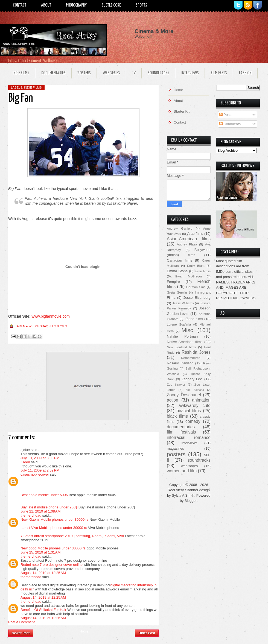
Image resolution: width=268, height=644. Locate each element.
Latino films (194, 319)
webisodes (189, 466)
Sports (141, 5)
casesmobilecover (35, 474)
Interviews (190, 73)
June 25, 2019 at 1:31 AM (40, 552)
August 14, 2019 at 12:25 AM (43, 573)
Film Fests (219, 73)
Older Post (147, 633)
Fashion (245, 73)
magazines (175, 448)
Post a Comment (21, 622)
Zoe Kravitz (176, 384)
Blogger (191, 501)
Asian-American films (189, 239)
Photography (76, 5)
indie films (33, 87)
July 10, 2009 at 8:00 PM (40, 458)
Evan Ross (203, 271)
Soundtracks (158, 73)
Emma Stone (177, 271)
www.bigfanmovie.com (51, 316)
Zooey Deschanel (184, 395)
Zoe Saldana (195, 390)
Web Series (111, 73)
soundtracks (199, 460)
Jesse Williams (183, 303)
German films (196, 287)
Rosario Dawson (180, 363)
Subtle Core (111, 5)
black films (177, 416)
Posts (226, 115)
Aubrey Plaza (187, 244)
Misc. (188, 330)
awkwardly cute (195, 406)
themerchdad (31, 515)
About (46, 5)
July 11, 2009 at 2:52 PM (40, 470)
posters (176, 454)
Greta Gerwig (177, 292)
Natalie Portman (182, 336)
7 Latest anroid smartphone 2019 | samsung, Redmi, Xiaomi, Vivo (72, 536)
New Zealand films (181, 347)
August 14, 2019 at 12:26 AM (43, 618)
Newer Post (21, 633)
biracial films (189, 411)
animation (201, 400)
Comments (230, 124)
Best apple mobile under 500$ (44, 495)
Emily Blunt (196, 266)
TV (134, 73)
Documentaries (53, 73)
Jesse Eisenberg (197, 298)
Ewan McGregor (189, 276)
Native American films (185, 342)
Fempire (173, 282)
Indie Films (21, 73)
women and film (182, 471)
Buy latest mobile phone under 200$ (49, 507)
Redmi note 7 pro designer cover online (52, 565)
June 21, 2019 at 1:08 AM (40, 511)
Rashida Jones (196, 352)
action (173, 400)
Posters (84, 73)
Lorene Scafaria (179, 324)
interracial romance (189, 437)
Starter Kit (182, 111)
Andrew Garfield (180, 228)
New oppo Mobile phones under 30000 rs (53, 548)
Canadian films (180, 260)
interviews (190, 443)
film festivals (181, 432)
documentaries (181, 427)
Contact (20, 5)
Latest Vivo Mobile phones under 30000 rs (54, 528)
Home (84, 631)
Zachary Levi (192, 379)
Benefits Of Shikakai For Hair (43, 610)
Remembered (191, 358)
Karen (25, 462)
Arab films (195, 234)
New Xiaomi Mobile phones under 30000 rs (55, 519)
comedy (193, 421)
